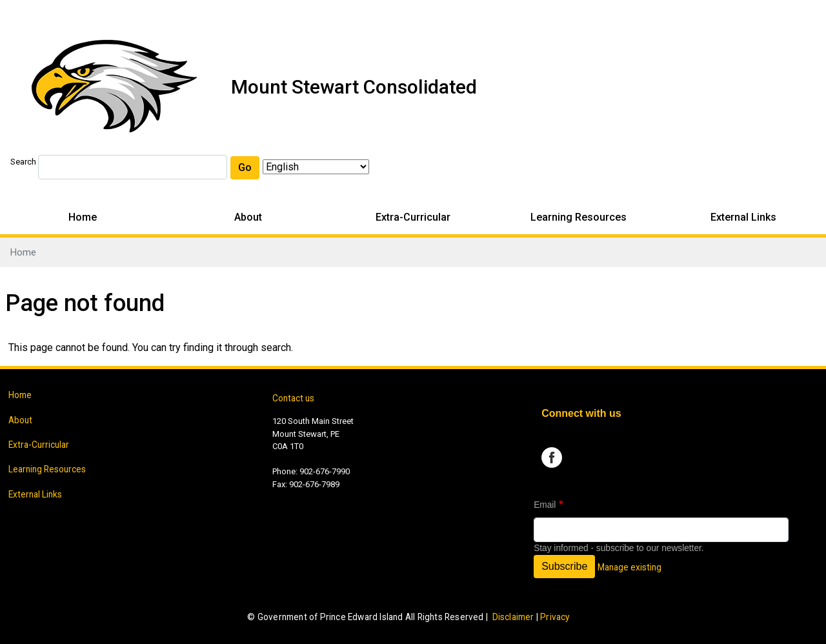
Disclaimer (513, 617)
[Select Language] (316, 167)
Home (83, 217)
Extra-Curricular (413, 217)
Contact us (293, 398)
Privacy (555, 617)
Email (545, 505)
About (248, 217)
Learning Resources (579, 217)
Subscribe (564, 566)
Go (245, 167)
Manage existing (630, 567)
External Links (743, 217)
